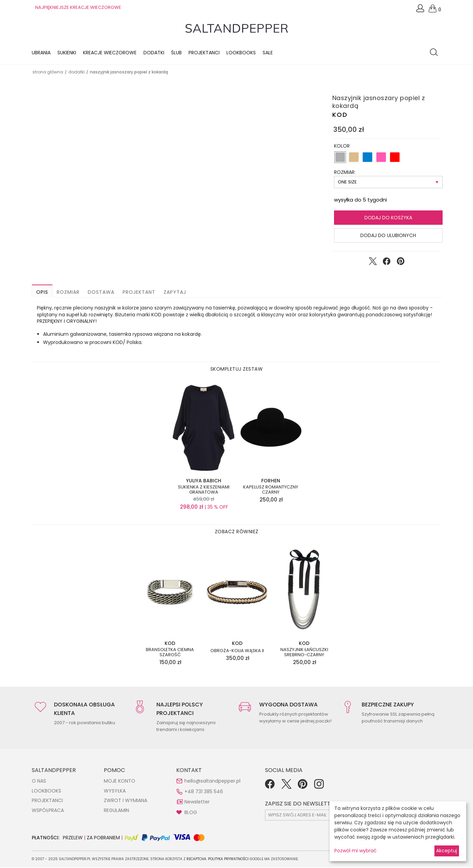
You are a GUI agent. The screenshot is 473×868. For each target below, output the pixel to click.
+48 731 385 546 (204, 792)
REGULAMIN (116, 811)
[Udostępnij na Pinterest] (401, 263)
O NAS (39, 782)
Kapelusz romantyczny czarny (271, 490)
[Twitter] (286, 787)
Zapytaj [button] (175, 293)
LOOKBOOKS (241, 53)
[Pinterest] (303, 787)
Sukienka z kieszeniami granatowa (204, 490)
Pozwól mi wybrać (356, 851)
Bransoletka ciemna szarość (170, 653)
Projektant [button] (139, 293)
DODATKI (76, 73)
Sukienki (67, 53)
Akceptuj (447, 851)
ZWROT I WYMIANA (126, 801)
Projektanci (204, 53)
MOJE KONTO (120, 782)
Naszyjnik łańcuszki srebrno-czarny (304, 653)
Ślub (176, 53)
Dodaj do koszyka (388, 218)
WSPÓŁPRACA (48, 811)
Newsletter (197, 802)
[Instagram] (319, 787)
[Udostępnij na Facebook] (387, 263)
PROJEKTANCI (47, 801)
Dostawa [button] (101, 293)
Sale (268, 53)
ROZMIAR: (345, 173)
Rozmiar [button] (68, 293)
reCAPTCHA (196, 860)
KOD (340, 115)
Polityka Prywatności (228, 860)
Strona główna (48, 73)
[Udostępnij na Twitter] (373, 263)
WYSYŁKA (115, 791)
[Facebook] (270, 787)
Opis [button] (42, 293)
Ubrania (41, 53)
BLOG (191, 813)
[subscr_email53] (325, 816)
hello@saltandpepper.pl (212, 782)
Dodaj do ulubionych (388, 236)
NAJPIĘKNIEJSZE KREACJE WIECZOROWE (78, 7)
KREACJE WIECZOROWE (110, 53)
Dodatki (154, 53)
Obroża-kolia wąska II (237, 651)
